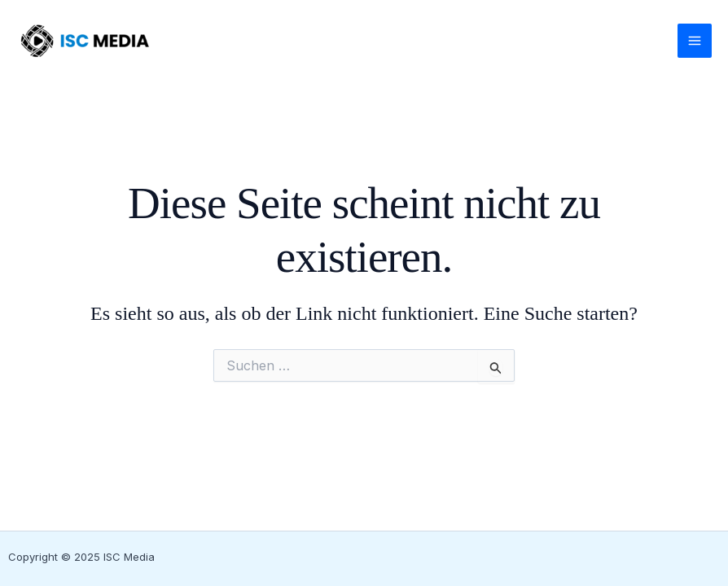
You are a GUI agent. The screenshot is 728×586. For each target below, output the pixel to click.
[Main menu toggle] (695, 41)
